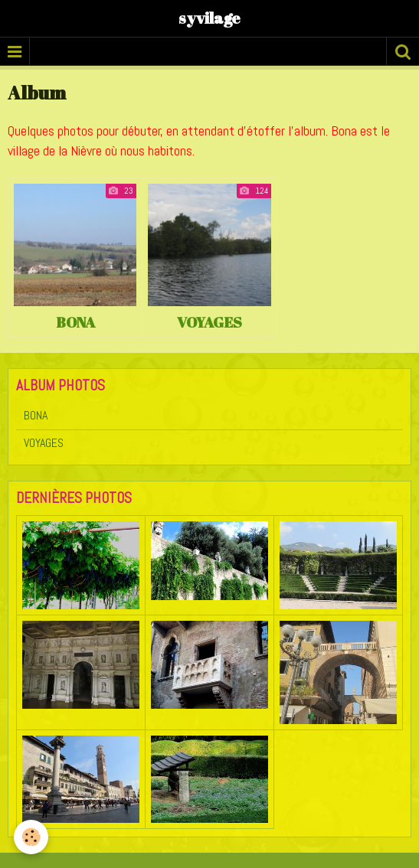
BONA (75, 322)
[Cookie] (31, 837)
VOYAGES (209, 322)
